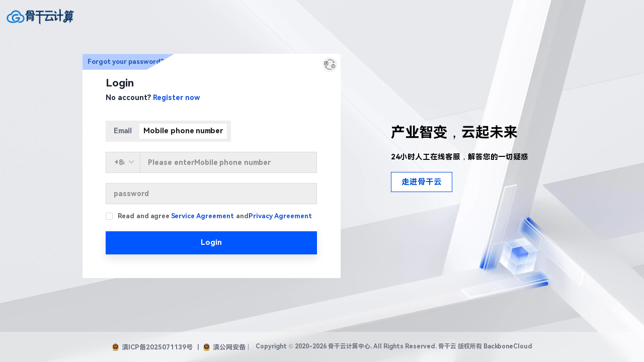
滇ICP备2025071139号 (152, 347)
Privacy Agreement (280, 216)
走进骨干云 (422, 182)
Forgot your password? (126, 62)
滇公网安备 (224, 347)
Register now (177, 98)
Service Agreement (203, 216)
